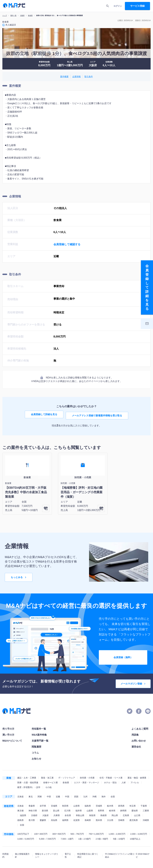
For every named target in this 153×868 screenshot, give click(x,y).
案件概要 (64, 77)
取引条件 (89, 77)
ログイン (118, 6)
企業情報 (76, 77)
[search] (108, 6)
